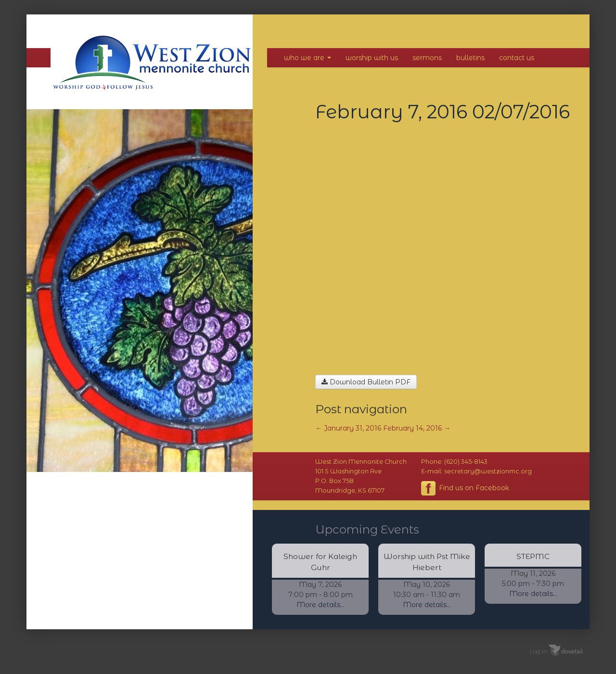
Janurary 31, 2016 (348, 428)
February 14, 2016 (417, 428)
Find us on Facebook (465, 488)
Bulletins (470, 58)
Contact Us (517, 58)
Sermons (427, 58)
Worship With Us (372, 58)
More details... (321, 605)
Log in (539, 651)
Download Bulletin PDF (366, 382)
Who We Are (308, 58)
